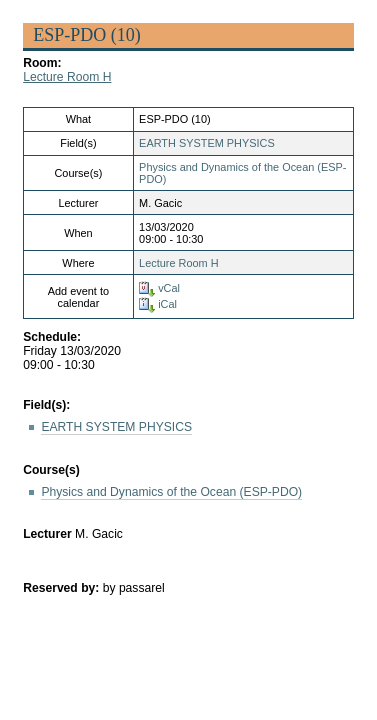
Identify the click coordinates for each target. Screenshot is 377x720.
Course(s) (51, 470)
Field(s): (46, 405)
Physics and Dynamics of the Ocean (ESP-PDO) (171, 492)
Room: (42, 63)
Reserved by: (63, 588)
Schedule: (52, 337)
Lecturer (47, 534)
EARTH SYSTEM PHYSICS (207, 143)
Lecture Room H (67, 77)
